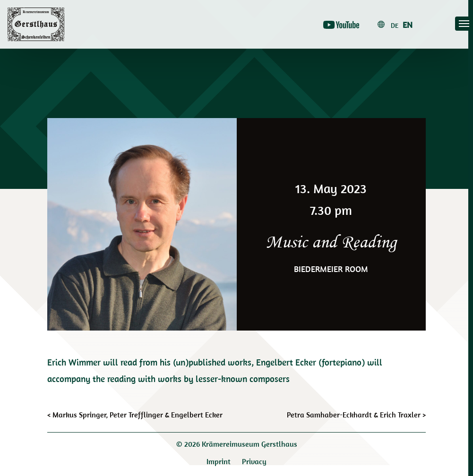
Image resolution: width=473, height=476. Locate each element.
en (408, 25)
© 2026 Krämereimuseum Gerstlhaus (237, 444)
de (395, 25)
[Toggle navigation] (464, 24)
